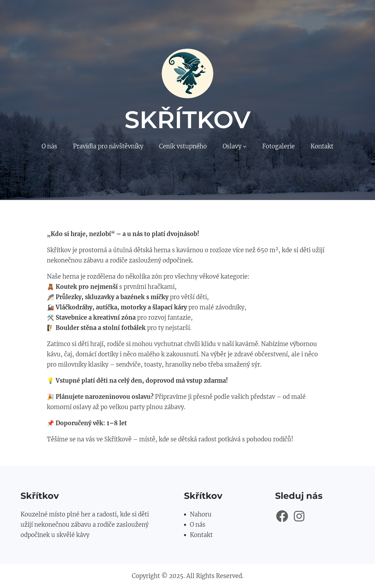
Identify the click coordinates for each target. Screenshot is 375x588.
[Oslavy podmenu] (245, 146)
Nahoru (201, 514)
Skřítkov (188, 120)
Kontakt (201, 535)
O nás (198, 525)
